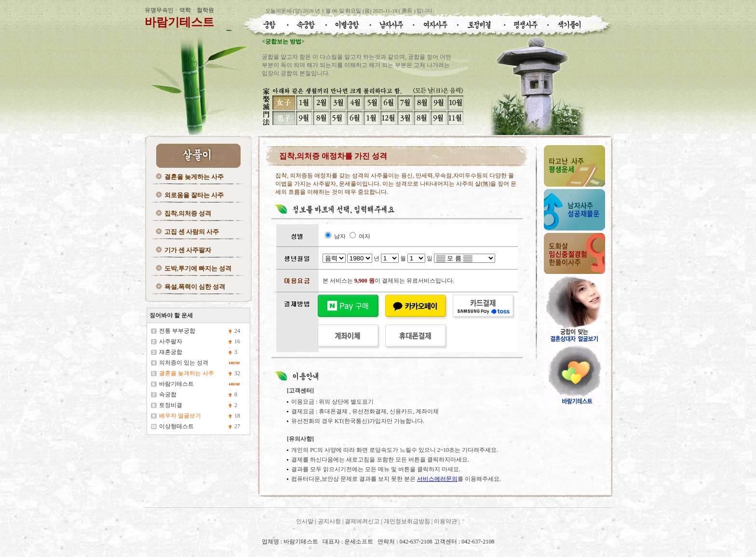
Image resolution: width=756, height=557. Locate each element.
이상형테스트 (176, 426)
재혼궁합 (171, 352)
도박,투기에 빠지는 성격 (198, 268)
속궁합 (168, 394)
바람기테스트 (179, 22)
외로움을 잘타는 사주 (194, 195)
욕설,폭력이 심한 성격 (195, 287)
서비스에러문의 (437, 479)
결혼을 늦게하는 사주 (194, 177)
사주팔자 (171, 341)
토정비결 (171, 405)
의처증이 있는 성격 (184, 363)
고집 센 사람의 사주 (192, 232)
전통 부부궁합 (177, 331)
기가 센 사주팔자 (188, 250)
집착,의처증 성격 (188, 213)
